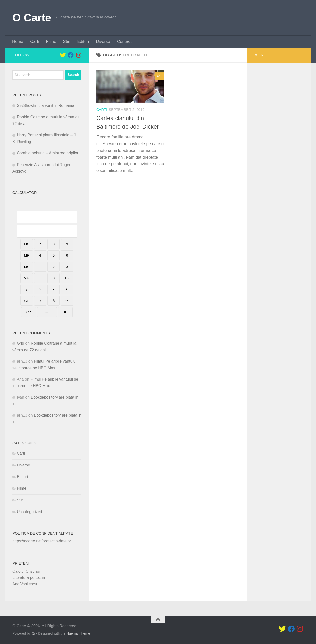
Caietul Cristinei (26, 571)
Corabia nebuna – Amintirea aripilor (48, 153)
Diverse (103, 42)
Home (18, 42)
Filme (51, 42)
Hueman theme (78, 633)
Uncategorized (29, 512)
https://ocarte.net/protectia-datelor (42, 541)
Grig (20, 343)
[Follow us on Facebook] (71, 55)
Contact (124, 42)
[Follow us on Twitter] (63, 55)
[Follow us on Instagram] (79, 55)
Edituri (83, 42)
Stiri (67, 42)
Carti (35, 42)
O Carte (32, 18)
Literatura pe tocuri (29, 578)
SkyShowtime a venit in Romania (45, 105)
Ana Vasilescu (25, 584)
